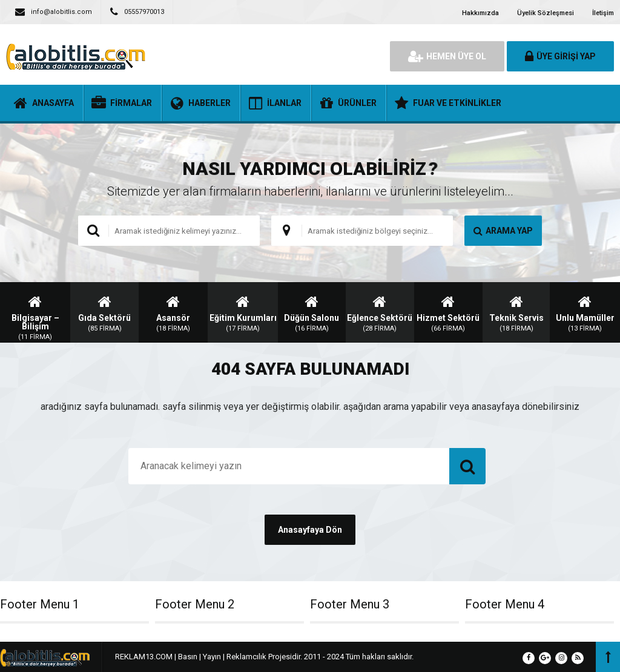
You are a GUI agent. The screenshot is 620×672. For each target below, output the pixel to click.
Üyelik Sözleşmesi (546, 13)
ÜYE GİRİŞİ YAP (560, 56)
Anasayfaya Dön (310, 530)
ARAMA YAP (503, 231)
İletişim (603, 13)
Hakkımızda (480, 13)
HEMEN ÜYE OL (447, 56)
